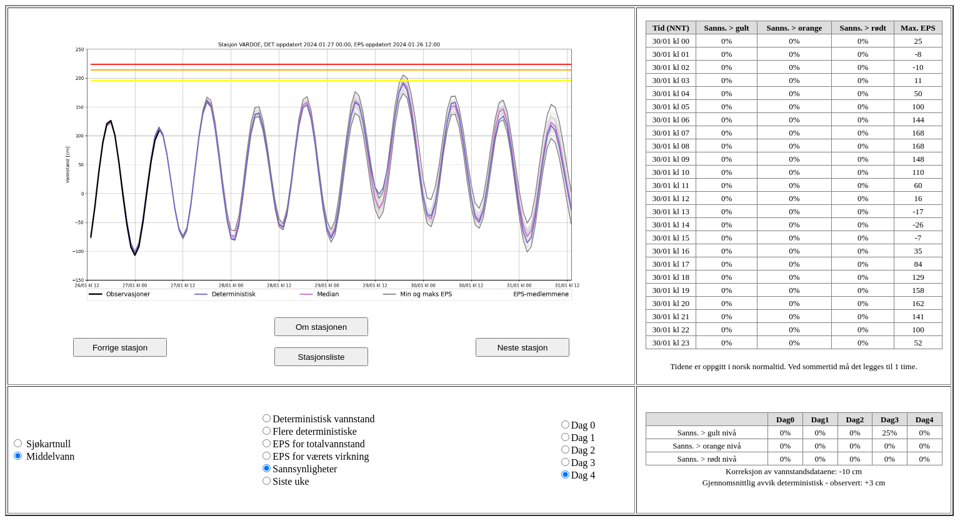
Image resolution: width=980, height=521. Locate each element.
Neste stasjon (523, 348)
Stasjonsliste (322, 357)
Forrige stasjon (120, 348)
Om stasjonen (321, 327)
